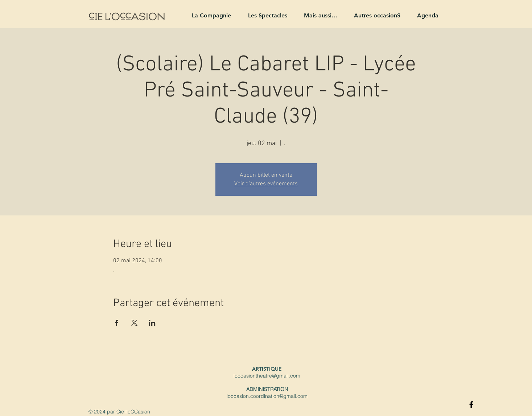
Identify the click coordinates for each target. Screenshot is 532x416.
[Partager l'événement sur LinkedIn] (152, 323)
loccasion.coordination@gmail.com (267, 396)
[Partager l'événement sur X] (134, 323)
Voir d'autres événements (266, 184)
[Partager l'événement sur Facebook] (117, 323)
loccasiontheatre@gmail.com (267, 376)
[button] (208, 15)
